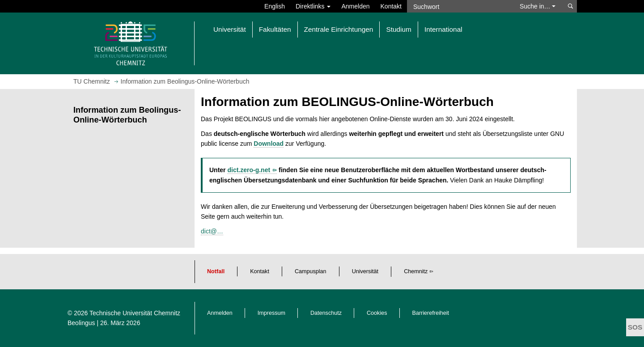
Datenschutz (326, 313)
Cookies (377, 313)
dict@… (212, 231)
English (275, 6)
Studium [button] (398, 29)
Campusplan (311, 271)
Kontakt (391, 6)
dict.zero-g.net (249, 170)
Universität (365, 271)
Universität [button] (230, 29)
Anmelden (355, 6)
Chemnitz (416, 271)
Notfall (216, 271)
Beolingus (81, 323)
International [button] (443, 29)
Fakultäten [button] (275, 29)
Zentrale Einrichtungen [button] (339, 29)
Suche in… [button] (538, 6)
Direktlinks (313, 6)
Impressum (271, 313)
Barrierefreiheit (431, 313)
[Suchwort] (459, 6)
